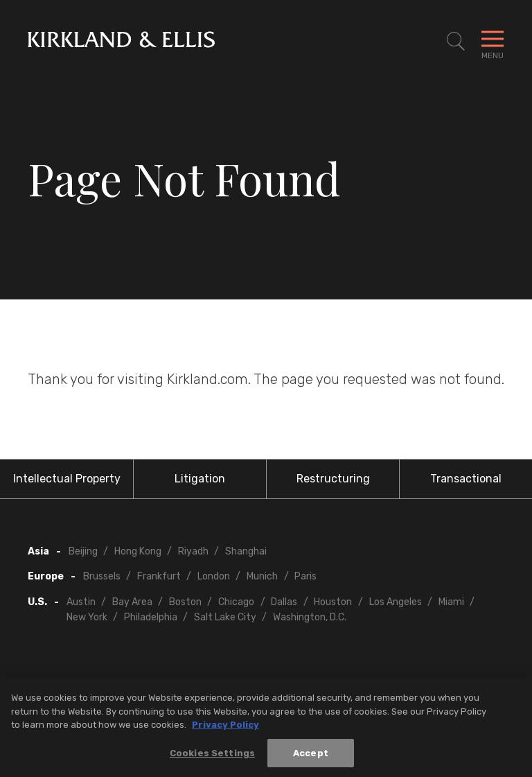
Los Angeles (396, 602)
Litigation (200, 479)
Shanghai (246, 551)
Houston (333, 602)
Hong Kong (138, 551)
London (214, 576)
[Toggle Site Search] (456, 42)
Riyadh (193, 551)
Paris (305, 576)
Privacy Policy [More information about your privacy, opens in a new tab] (225, 730)
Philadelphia (151, 617)
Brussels (102, 576)
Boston (185, 602)
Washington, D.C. (310, 617)
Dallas (284, 602)
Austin (81, 602)
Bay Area (132, 602)
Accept (311, 758)
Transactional (466, 479)
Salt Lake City (225, 617)
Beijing (83, 551)
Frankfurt (159, 576)
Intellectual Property (67, 479)
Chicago (236, 602)
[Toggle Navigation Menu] (493, 42)
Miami (451, 602)
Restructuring (333, 479)
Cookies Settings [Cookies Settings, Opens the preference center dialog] (212, 758)
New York (87, 617)
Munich (262, 576)
